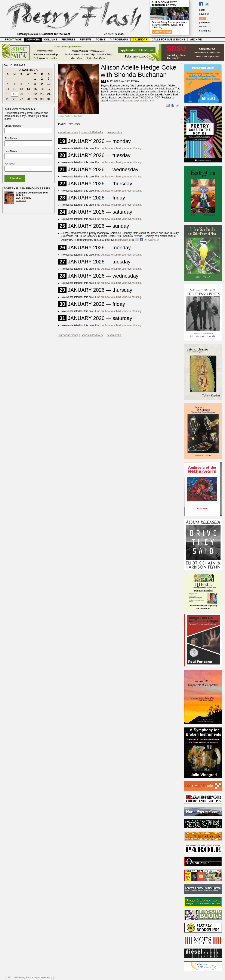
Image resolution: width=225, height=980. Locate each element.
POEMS (100, 40)
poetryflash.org (124, 240)
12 (15, 89)
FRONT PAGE (13, 40)
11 (8, 89)
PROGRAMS (119, 40)
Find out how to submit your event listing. (118, 148)
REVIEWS (85, 40)
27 (21, 99)
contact (203, 27)
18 (8, 94)
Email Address (14, 126)
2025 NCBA (33, 40)
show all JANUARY (92, 132)
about (202, 10)
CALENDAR (140, 40)
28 (28, 99)
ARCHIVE (196, 40)
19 (15, 94)
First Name (11, 138)
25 (8, 99)
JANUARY (28, 70)
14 (28, 89)
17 (49, 89)
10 (49, 84)
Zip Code (10, 164)
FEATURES (68, 40)
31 (49, 99)
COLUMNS (51, 40)
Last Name (11, 151)
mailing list (205, 31)
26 (15, 99)
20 (21, 94)
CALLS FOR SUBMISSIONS (168, 40)
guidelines (205, 22)
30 (42, 99)
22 (35, 94)
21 (28, 94)
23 (42, 94)
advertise (204, 14)
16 (42, 89)
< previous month (68, 132)
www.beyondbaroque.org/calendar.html (131, 101)
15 (35, 89)
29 (35, 99)
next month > (114, 132)
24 (49, 94)
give (202, 18)
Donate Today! (162, 32)
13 (21, 89)
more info (21, 200)
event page (153, 240)
